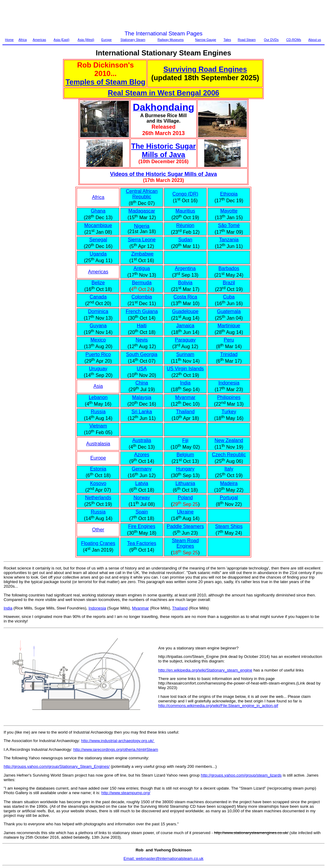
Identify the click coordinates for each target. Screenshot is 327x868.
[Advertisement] (113, 16)
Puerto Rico (98, 354)
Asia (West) (86, 40)
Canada (98, 297)
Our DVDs (271, 40)
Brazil (229, 283)
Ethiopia (229, 194)
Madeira (229, 483)
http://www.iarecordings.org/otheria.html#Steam (116, 749)
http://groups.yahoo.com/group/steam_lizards (241, 775)
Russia (98, 412)
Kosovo (98, 483)
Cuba (229, 297)
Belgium (185, 455)
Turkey (229, 412)
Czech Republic (229, 455)
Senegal (98, 240)
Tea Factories (142, 543)
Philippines (229, 397)
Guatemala (229, 311)
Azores (142, 455)
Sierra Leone (142, 240)
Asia (98, 386)
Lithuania (185, 483)
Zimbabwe (142, 254)
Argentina (185, 268)
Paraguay (185, 340)
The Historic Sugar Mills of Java (163, 150)
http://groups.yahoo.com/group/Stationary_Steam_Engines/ (57, 766)
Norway (142, 498)
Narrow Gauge (206, 40)
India (185, 383)
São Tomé (229, 225)
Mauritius (185, 211)
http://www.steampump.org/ (126, 793)
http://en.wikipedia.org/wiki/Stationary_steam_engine (205, 670)
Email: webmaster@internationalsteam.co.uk (164, 858)
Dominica (98, 311)
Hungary (185, 469)
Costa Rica (185, 297)
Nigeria (142, 226)
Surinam (185, 354)
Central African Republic (142, 194)
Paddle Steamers (185, 526)
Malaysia (142, 397)
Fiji (185, 440)
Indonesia (229, 383)
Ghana (98, 211)
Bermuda (142, 283)
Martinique (229, 326)
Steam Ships (229, 526)
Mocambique (98, 225)
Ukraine (185, 512)
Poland (185, 498)
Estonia (98, 469)
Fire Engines (142, 526)
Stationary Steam (133, 40)
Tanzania (229, 240)
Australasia (98, 444)
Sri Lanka (142, 412)
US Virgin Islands (185, 369)
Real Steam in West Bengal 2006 (164, 93)
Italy (229, 469)
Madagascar (142, 211)
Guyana (98, 326)
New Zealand (229, 440)
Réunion (185, 225)
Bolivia (185, 283)
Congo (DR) (185, 194)
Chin (140, 383)
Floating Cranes (98, 543)
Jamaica (185, 326)
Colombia (142, 297)
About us (315, 40)
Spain (142, 512)
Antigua (142, 268)
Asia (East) (62, 40)
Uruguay (98, 369)
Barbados (229, 268)
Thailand (185, 412)
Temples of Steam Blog (105, 82)
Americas (39, 40)
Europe (106, 40)
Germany (142, 469)
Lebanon (98, 397)
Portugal (229, 498)
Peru (229, 340)
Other (98, 530)
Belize (98, 283)
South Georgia (142, 354)
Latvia (142, 483)
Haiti (142, 326)
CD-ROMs (294, 40)
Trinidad (229, 354)
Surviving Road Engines (205, 69)
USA (142, 369)
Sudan (185, 240)
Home (9, 40)
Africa (23, 40)
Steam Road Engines (185, 543)
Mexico (98, 340)
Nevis (142, 340)
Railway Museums (171, 40)
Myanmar (185, 397)
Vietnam (98, 426)
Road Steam (247, 40)
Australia (142, 440)
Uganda (98, 254)
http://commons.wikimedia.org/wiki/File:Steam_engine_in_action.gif (218, 706)
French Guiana (142, 311)
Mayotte (229, 211)
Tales (227, 40)
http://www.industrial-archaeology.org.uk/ (118, 741)
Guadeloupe (185, 311)
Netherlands (98, 498)
